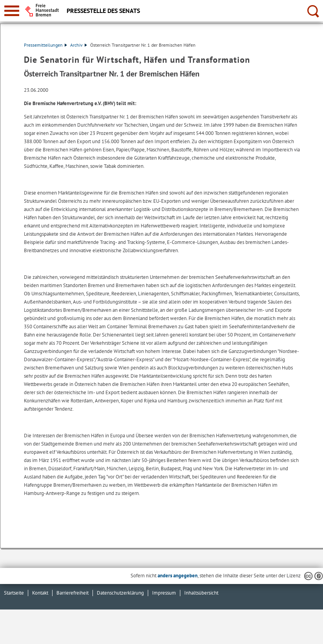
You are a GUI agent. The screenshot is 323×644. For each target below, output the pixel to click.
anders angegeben (178, 576)
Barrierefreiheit (73, 593)
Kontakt (40, 593)
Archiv (79, 45)
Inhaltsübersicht (201, 593)
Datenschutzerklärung (120, 593)
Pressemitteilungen (45, 45)
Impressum (164, 593)
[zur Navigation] (12, 11)
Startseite (14, 593)
